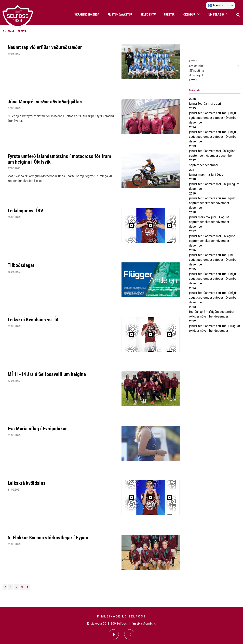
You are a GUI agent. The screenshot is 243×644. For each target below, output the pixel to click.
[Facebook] (114, 634)
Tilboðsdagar (21, 265)
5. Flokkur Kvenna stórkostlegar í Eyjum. (49, 538)
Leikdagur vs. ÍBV (25, 211)
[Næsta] (28, 587)
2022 (192, 160)
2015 (192, 269)
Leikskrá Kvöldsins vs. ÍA (33, 320)
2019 (192, 193)
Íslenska (215, 5)
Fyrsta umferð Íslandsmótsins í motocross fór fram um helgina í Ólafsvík (59, 159)
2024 (192, 127)
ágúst (193, 118)
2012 (192, 321)
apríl (219, 104)
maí (225, 113)
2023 (192, 146)
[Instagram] (129, 634)
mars (212, 104)
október (218, 118)
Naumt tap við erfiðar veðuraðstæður (45, 47)
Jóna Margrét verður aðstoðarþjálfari (45, 102)
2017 (192, 231)
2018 (192, 212)
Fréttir (22, 31)
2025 (192, 108)
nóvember (231, 118)
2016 (192, 250)
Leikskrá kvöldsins (27, 483)
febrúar (203, 104)
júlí (235, 113)
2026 (192, 99)
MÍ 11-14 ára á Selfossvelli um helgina (47, 374)
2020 (192, 179)
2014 (192, 288)
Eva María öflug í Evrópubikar (37, 429)
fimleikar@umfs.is (144, 623)
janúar (193, 104)
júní (231, 113)
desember (196, 122)
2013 (192, 307)
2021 (192, 170)
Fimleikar (8, 31)
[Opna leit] (238, 14)
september (205, 118)
